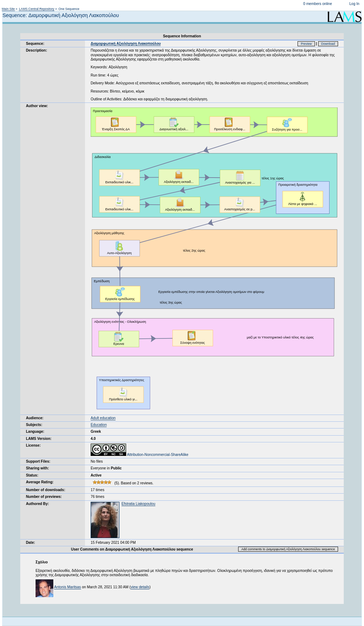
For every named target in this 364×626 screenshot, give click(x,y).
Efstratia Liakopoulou (138, 504)
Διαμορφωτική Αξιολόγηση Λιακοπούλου (126, 44)
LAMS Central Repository (36, 9)
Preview (306, 44)
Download (328, 44)
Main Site (8, 9)
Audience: (35, 418)
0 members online (318, 4)
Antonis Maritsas (67, 587)
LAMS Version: (39, 439)
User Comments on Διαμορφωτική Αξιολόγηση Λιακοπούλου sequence (132, 549)
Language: (35, 432)
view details (140, 587)
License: (33, 445)
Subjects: (34, 425)
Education (99, 425)
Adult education (103, 418)
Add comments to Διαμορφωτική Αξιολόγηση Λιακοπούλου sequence (288, 549)
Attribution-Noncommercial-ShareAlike (140, 455)
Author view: (37, 106)
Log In (354, 4)
